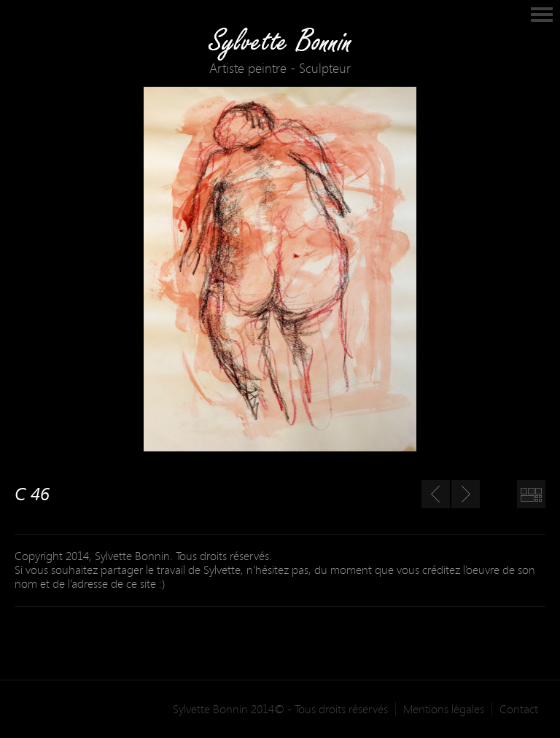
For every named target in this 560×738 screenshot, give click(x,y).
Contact (519, 709)
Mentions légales (444, 709)
